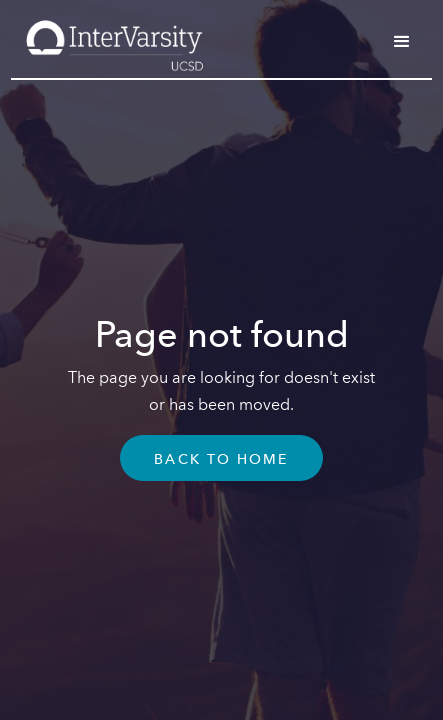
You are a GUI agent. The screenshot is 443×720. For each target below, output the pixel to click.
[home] (109, 38)
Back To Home (221, 460)
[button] (402, 42)
